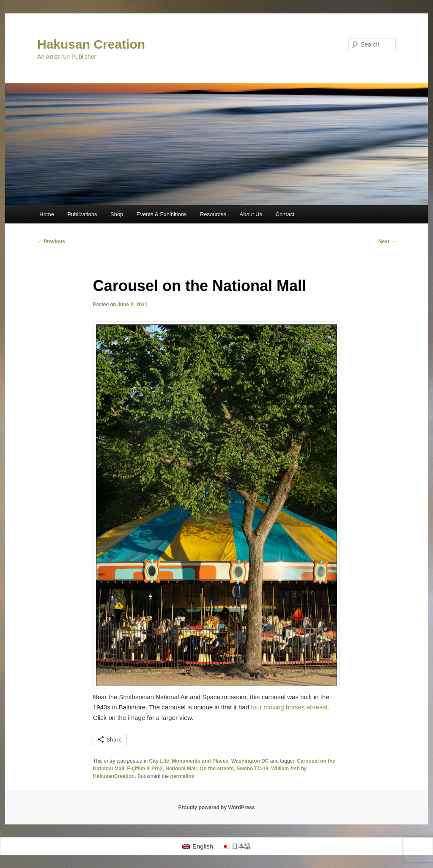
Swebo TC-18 (252, 769)
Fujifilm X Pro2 (145, 769)
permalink (182, 776)
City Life (159, 761)
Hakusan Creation (91, 44)
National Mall (181, 769)
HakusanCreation (114, 776)
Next (387, 242)
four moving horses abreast (289, 707)
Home (47, 214)
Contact (285, 214)
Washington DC (250, 761)
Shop (117, 214)
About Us (251, 214)
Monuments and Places (200, 761)
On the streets (217, 769)
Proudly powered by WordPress (216, 808)
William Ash (285, 769)
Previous (51, 242)
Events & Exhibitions (162, 214)
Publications (82, 214)
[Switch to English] (198, 846)
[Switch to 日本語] (236, 846)
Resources (213, 214)
